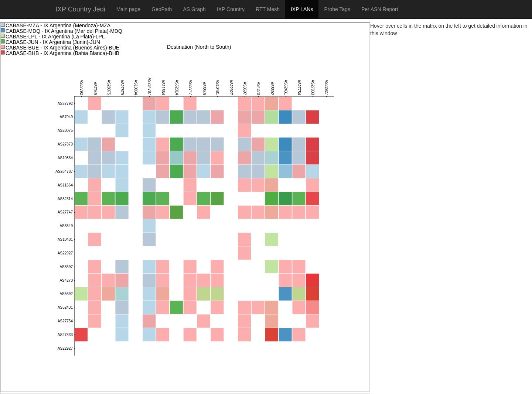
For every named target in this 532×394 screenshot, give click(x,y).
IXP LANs (302, 9)
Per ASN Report (380, 9)
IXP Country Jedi (80, 9)
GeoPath (162, 9)
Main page (128, 9)
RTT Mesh (268, 9)
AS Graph (194, 9)
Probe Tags (337, 9)
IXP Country (231, 9)
